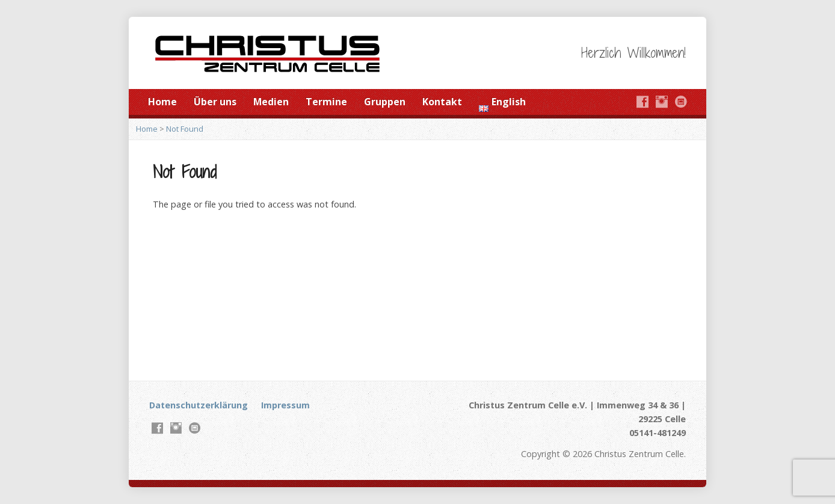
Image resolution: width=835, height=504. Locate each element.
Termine (326, 102)
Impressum (285, 405)
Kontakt (442, 102)
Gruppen (385, 102)
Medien (271, 102)
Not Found (185, 129)
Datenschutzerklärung (199, 405)
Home (162, 102)
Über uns (215, 102)
